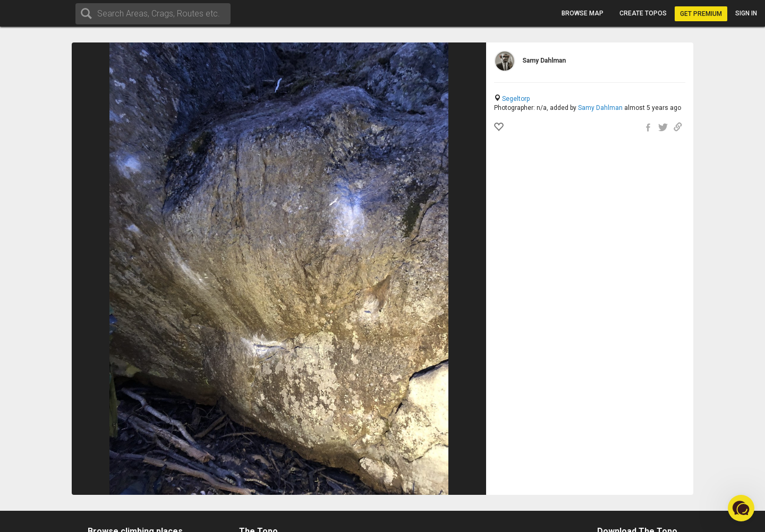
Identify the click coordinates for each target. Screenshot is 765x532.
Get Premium (701, 14)
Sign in (746, 13)
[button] (741, 508)
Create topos (643, 13)
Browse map (583, 13)
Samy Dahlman (600, 108)
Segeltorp (516, 99)
